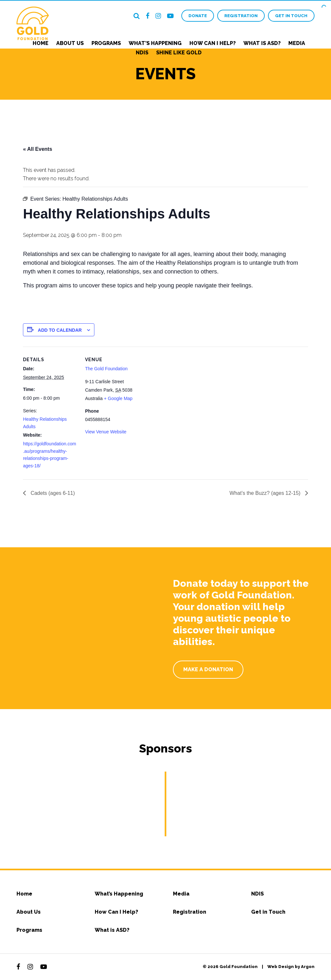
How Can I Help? (213, 43)
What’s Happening (155, 43)
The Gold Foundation (106, 369)
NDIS (142, 53)
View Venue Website (106, 432)
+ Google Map (118, 398)
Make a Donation (208, 669)
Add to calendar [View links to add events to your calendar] (60, 330)
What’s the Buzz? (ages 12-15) (266, 493)
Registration (241, 16)
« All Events (37, 149)
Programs (106, 43)
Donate (198, 16)
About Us (70, 43)
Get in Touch (291, 16)
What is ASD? (262, 43)
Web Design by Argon (291, 967)
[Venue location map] (181, 391)
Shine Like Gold (179, 53)
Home (41, 43)
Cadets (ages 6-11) (52, 493)
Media (297, 43)
